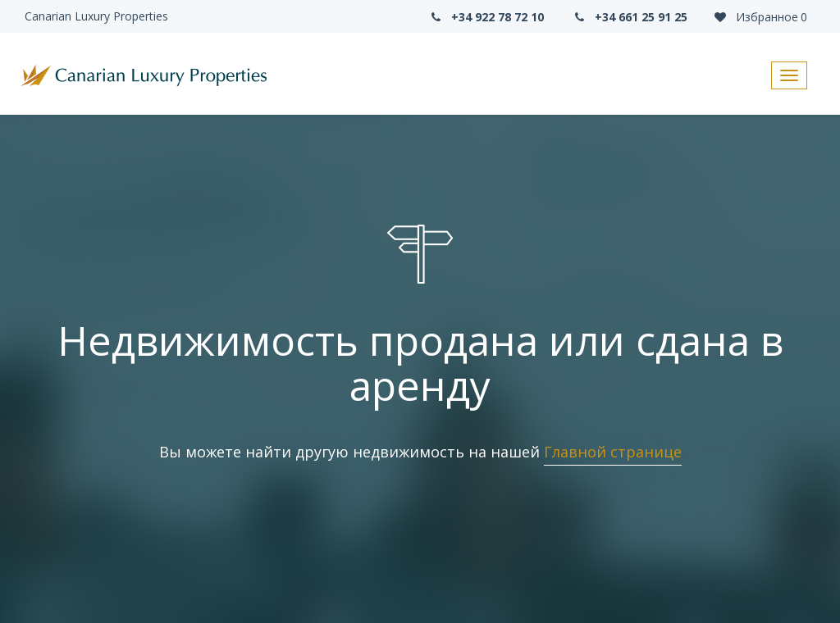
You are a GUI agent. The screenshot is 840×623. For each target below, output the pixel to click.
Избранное (760, 17)
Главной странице (613, 452)
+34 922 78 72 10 (486, 17)
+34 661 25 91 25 (630, 17)
